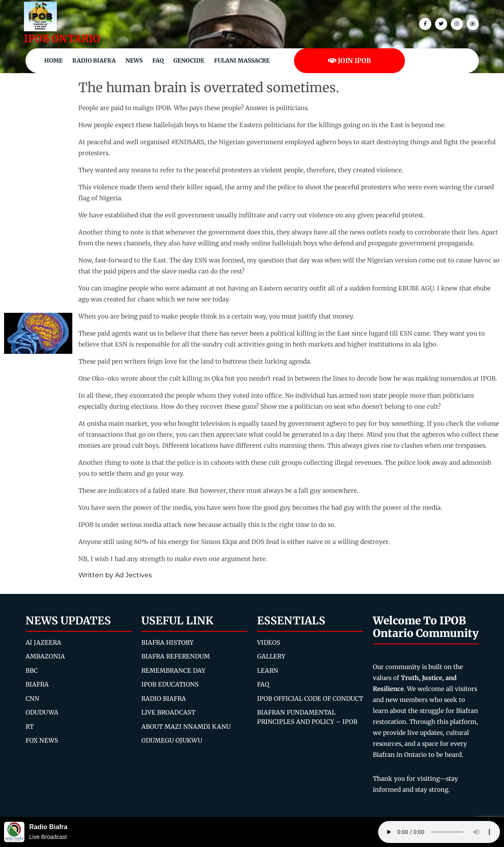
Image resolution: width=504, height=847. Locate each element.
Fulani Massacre (242, 61)
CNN (32, 699)
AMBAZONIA (45, 656)
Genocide (189, 61)
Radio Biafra (94, 61)
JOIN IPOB (349, 61)
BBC (32, 670)
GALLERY (271, 656)
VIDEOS (269, 642)
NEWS (134, 61)
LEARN (268, 670)
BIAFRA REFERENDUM (176, 656)
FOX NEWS (42, 740)
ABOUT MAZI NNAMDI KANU (186, 727)
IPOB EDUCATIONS (170, 684)
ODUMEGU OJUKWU (172, 740)
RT (30, 727)
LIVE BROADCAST (168, 712)
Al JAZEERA (43, 642)
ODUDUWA (42, 712)
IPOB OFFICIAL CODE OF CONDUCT (310, 699)
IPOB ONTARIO (62, 39)
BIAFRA (37, 684)
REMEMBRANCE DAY (173, 670)
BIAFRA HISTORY (168, 642)
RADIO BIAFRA (164, 699)
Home (53, 61)
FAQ (158, 61)
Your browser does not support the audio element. (439, 832)
